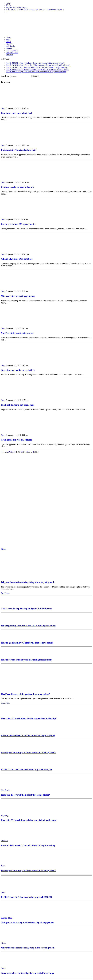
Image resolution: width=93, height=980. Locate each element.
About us (9, 55)
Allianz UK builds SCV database (17, 259)
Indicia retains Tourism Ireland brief (19, 150)
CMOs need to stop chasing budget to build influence (27, 609)
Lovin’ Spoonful (12, 50)
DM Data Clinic (12, 53)
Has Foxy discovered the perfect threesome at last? (25, 694)
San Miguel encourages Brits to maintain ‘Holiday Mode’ (29, 752)
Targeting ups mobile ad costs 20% (18, 370)
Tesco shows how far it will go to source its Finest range (28, 973)
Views (8, 42)
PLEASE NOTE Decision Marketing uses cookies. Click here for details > (35, 10)
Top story (5, 815)
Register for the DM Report (17, 7)
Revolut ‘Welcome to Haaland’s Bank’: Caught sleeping (28, 735)
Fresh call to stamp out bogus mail (18, 405)
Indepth (9, 48)
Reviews (9, 44)
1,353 (35, 452)
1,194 (23, 452)
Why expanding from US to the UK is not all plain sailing (29, 626)
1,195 (28, 452)
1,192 (13, 452)
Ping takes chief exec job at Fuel (16, 113)
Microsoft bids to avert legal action (18, 296)
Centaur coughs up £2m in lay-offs (18, 187)
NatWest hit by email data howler (17, 333)
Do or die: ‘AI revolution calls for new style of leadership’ (29, 718)
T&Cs (8, 5)
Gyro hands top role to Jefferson (17, 440)
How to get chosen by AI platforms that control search (27, 643)
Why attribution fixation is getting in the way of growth (28, 582)
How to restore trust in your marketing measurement (27, 660)
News (8, 39)
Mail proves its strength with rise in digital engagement (28, 922)
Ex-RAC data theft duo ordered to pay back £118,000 (27, 769)
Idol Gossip (10, 46)
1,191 (8, 452)
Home (8, 3)
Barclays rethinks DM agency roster (18, 224)
